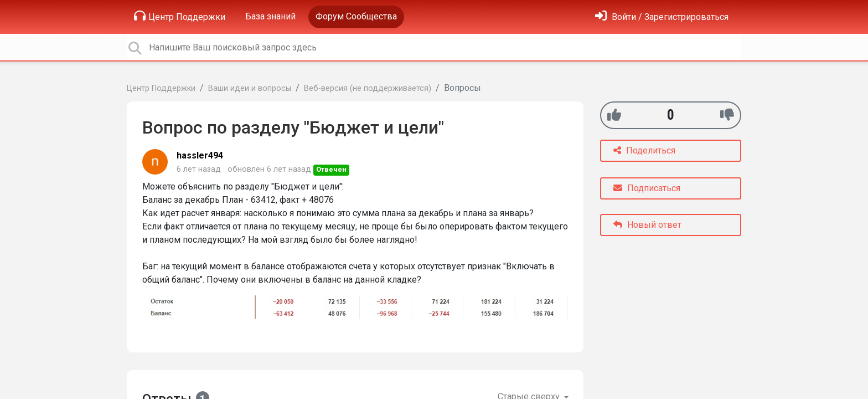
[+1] (614, 115)
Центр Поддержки (180, 16)
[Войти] (662, 17)
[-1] (727, 115)
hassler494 (200, 155)
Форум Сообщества (356, 16)
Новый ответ (647, 225)
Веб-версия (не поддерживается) (368, 88)
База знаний (270, 16)
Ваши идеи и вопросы (250, 88)
